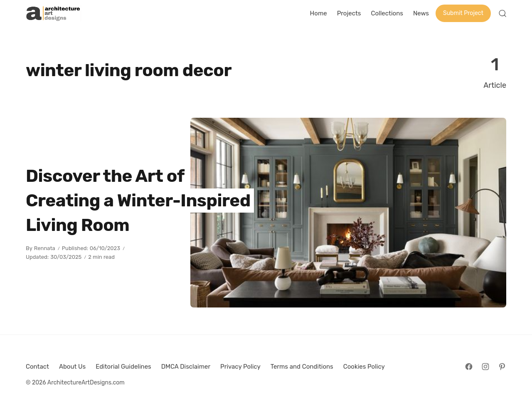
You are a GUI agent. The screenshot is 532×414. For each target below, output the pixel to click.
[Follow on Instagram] (485, 367)
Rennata (45, 248)
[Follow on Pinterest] (502, 367)
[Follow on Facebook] (469, 367)
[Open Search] (502, 13)
